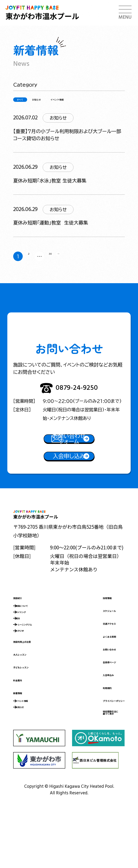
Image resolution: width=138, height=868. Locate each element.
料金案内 (23, 722)
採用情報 (87, 636)
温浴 (23, 658)
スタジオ (27, 672)
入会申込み (89, 713)
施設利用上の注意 (32, 684)
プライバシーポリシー (101, 739)
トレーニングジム (36, 665)
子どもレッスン (30, 709)
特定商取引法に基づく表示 (94, 754)
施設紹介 (23, 636)
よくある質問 (92, 675)
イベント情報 (97, 99)
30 (58, 258)
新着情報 (23, 735)
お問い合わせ (92, 688)
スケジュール (91, 649)
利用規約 (87, 726)
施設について (32, 644)
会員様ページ (92, 700)
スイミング (30, 651)
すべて (27, 99)
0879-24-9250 (77, 392)
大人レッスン (27, 696)
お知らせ (58, 99)
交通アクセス (92, 662)
